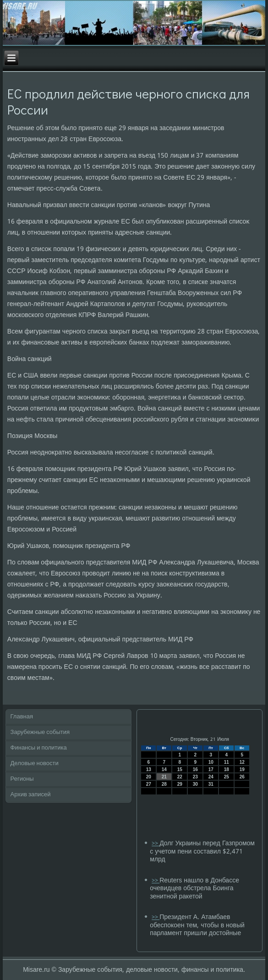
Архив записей (31, 795)
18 (227, 769)
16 (195, 769)
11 (227, 762)
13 (149, 769)
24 (211, 777)
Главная (22, 717)
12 (242, 762)
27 (149, 784)
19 (242, 769)
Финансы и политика (39, 748)
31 (211, 784)
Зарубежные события (40, 732)
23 (195, 777)
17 (211, 769)
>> (156, 844)
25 (227, 777)
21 (164, 777)
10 (211, 762)
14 (164, 769)
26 (242, 777)
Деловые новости (35, 764)
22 (180, 777)
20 (149, 777)
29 (180, 784)
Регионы (22, 779)
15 (180, 769)
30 (195, 784)
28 (164, 784)
